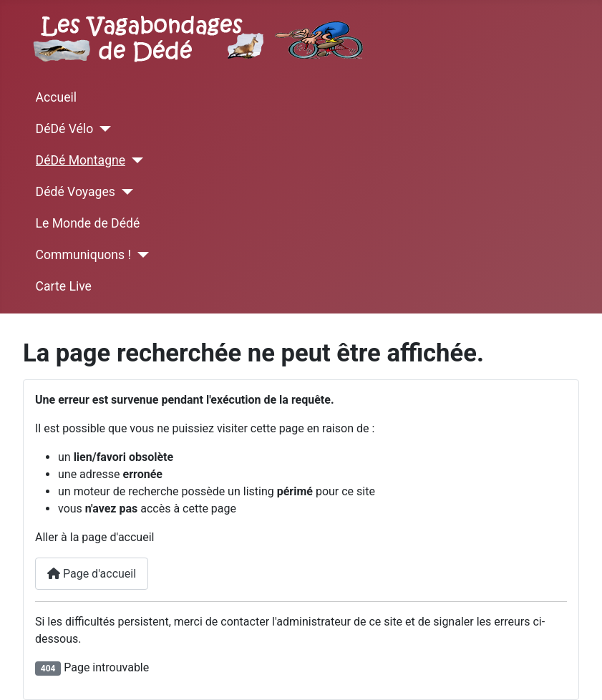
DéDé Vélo (65, 129)
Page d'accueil (92, 574)
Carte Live (64, 286)
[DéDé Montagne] (134, 160)
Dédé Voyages (76, 192)
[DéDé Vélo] (102, 129)
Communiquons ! (83, 255)
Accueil (56, 97)
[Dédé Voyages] (124, 192)
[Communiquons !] (140, 255)
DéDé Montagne (81, 160)
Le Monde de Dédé (88, 223)
